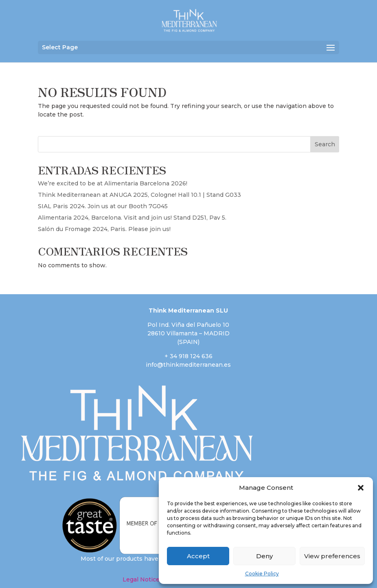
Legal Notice (141, 579)
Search (325, 144)
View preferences (332, 556)
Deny (264, 556)
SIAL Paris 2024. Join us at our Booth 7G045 (103, 206)
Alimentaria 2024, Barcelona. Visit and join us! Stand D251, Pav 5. (132, 218)
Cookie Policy (262, 574)
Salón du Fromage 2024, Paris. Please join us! (104, 229)
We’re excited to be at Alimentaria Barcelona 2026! (113, 183)
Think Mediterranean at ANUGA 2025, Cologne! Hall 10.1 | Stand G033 (139, 195)
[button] (361, 488)
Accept (198, 556)
